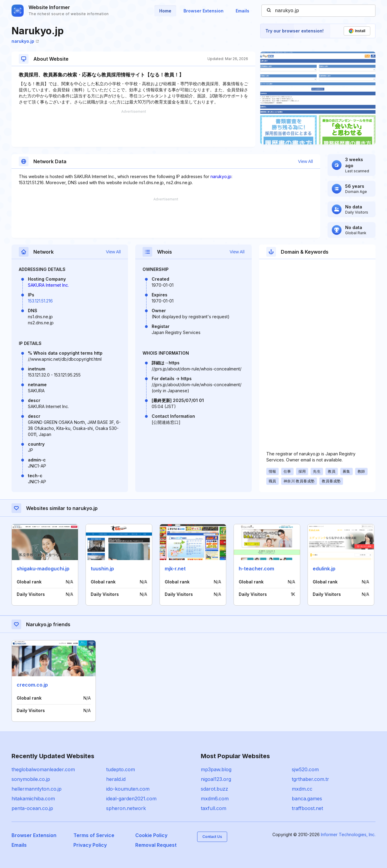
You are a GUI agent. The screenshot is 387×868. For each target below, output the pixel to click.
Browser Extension (204, 11)
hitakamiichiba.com (33, 799)
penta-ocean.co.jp (32, 808)
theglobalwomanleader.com (43, 769)
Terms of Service (94, 835)
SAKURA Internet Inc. (48, 285)
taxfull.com (214, 808)
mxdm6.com (215, 799)
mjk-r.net (175, 569)
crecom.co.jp (32, 685)
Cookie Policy (151, 835)
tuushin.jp (102, 569)
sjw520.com (305, 769)
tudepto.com (121, 769)
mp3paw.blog (216, 769)
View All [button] (306, 161)
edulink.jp (324, 569)
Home (165, 11)
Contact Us (212, 837)
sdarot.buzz (214, 789)
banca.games (307, 799)
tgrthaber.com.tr (310, 779)
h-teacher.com (256, 569)
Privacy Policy (90, 845)
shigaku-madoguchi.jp (43, 569)
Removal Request (156, 845)
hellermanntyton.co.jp (37, 789)
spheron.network (126, 808)
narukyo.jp (25, 41)
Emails (242, 11)
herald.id (116, 779)
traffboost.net (307, 808)
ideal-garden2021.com (131, 799)
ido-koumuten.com (128, 789)
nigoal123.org (216, 779)
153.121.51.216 (40, 301)
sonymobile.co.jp (31, 779)
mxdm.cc (302, 789)
